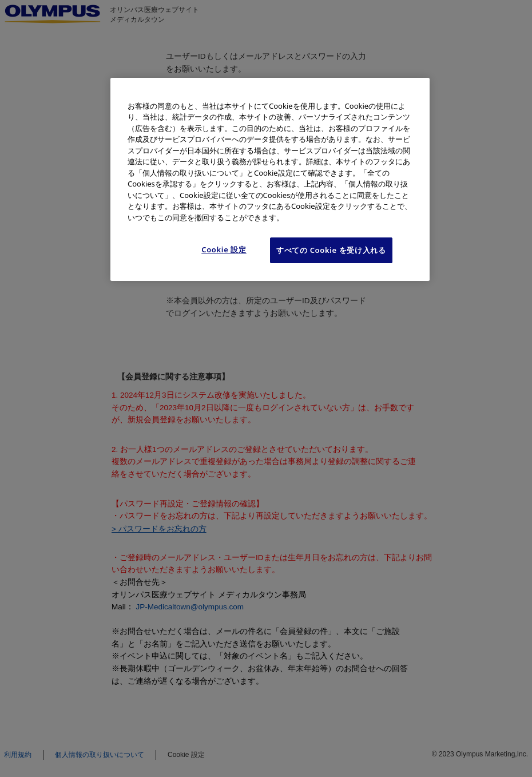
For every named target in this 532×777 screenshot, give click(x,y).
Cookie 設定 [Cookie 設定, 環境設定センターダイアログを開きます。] (224, 249)
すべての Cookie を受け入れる (331, 250)
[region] (270, 179)
